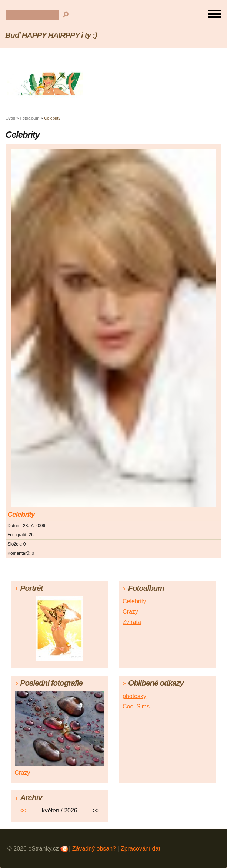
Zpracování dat (141, 849)
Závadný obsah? (94, 849)
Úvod (10, 118)
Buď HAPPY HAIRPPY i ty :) (51, 35)
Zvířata (132, 622)
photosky (134, 696)
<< (23, 810)
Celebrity (21, 514)
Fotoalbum (30, 118)
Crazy (130, 612)
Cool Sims (136, 706)
